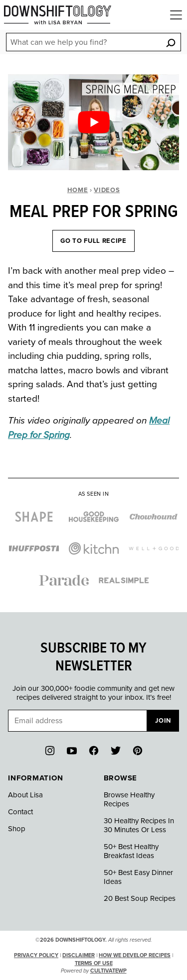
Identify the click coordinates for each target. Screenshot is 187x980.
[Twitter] (116, 751)
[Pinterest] (138, 751)
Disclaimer (79, 955)
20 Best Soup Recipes (140, 898)
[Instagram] (50, 751)
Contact (20, 812)
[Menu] (176, 15)
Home (78, 190)
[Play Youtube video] (93, 122)
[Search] (171, 43)
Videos (107, 190)
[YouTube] (72, 751)
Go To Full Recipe (93, 241)
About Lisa (25, 795)
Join (163, 721)
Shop (17, 829)
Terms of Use (94, 963)
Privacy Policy (36, 955)
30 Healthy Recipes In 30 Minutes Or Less (139, 825)
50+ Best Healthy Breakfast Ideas (131, 851)
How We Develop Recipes (135, 955)
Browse (121, 778)
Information (35, 778)
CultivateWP (108, 971)
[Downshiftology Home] (58, 15)
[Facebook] (94, 751)
